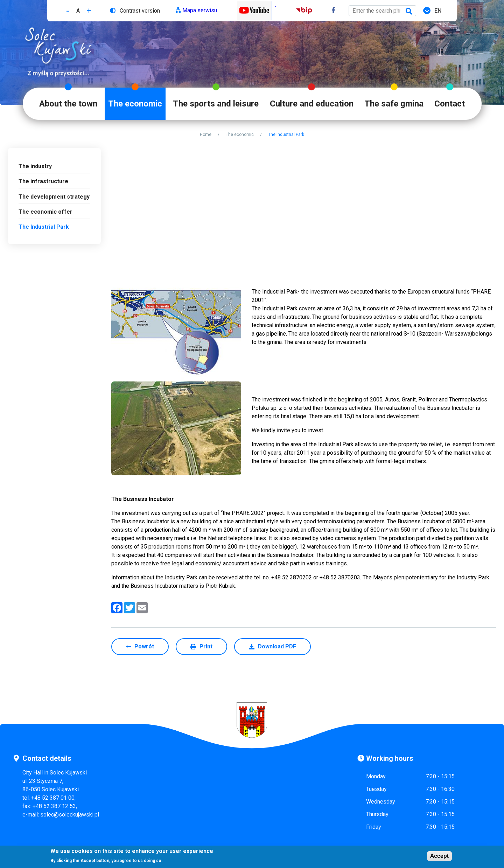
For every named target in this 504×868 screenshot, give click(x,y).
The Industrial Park (44, 227)
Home (206, 135)
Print (206, 646)
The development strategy (54, 197)
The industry (35, 166)
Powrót (144, 646)
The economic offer (45, 212)
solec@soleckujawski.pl (70, 815)
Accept (439, 856)
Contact (450, 104)
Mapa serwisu (200, 10)
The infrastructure (43, 181)
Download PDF (277, 646)
